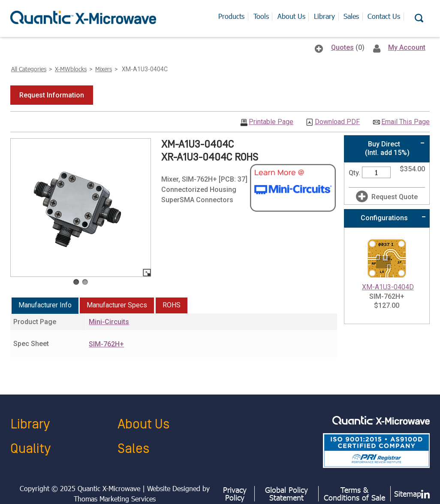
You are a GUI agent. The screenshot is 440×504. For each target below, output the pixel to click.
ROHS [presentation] (172, 305)
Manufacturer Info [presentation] (45, 305)
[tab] (45, 306)
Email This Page (405, 122)
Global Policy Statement (286, 494)
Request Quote (395, 197)
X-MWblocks (71, 69)
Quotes (342, 47)
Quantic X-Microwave (109, 488)
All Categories (29, 69)
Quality (30, 449)
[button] (52, 95)
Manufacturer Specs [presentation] (117, 305)
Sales (133, 449)
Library (30, 424)
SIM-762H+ (106, 344)
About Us (143, 424)
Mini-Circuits (109, 322)
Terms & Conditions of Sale (354, 494)
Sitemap (408, 494)
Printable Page (271, 122)
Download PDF (337, 122)
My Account (407, 47)
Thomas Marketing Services (115, 499)
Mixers (104, 69)
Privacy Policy (235, 494)
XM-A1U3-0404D (388, 287)
